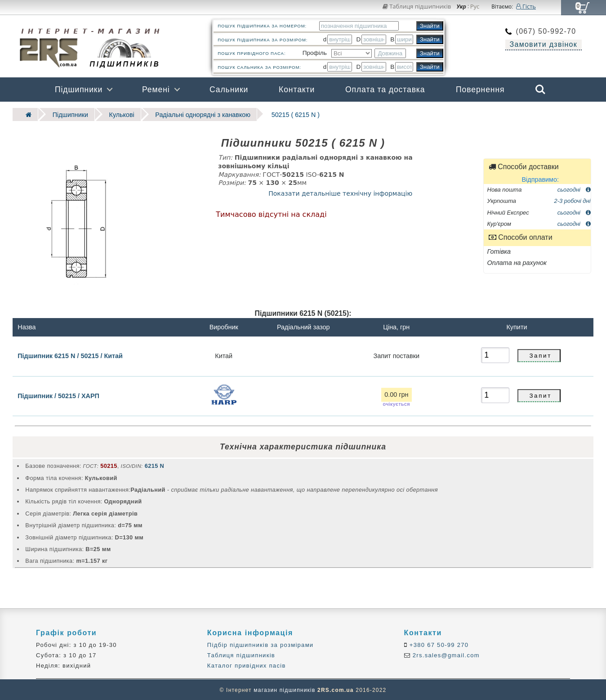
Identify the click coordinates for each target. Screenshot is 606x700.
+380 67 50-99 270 (438, 644)
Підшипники (79, 90)
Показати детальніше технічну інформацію (340, 193)
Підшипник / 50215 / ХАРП (58, 395)
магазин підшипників (284, 689)
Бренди (498, 114)
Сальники (229, 90)
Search (540, 90)
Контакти (297, 90)
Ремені (156, 90)
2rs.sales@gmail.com (445, 655)
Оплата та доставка (385, 90)
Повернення (480, 90)
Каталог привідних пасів (247, 665)
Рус (475, 7)
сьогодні (574, 189)
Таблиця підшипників (417, 6)
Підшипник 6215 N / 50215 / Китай (70, 355)
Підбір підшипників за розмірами (261, 644)
